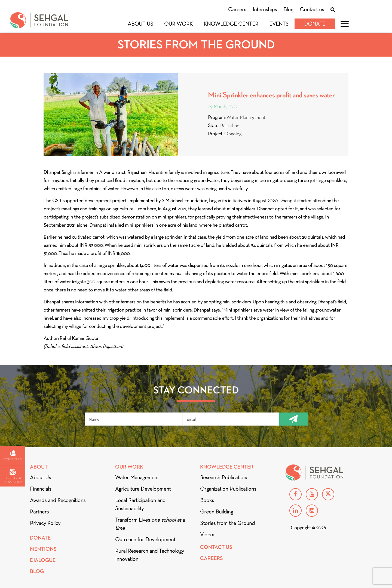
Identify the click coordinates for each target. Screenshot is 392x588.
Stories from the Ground (227, 523)
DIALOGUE (43, 560)
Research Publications (224, 477)
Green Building (217, 512)
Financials (41, 489)
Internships (265, 9)
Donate (315, 24)
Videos (208, 534)
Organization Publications (228, 489)
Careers (237, 9)
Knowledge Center (231, 24)
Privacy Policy (45, 523)
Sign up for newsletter (13, 476)
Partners (39, 512)
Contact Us (216, 547)
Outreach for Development (145, 539)
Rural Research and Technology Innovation (150, 555)
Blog (288, 9)
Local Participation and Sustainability (140, 504)
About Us (140, 24)
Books (207, 500)
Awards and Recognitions (58, 500)
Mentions (43, 549)
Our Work (178, 24)
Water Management (137, 477)
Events (279, 24)
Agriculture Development (143, 489)
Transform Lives (150, 524)
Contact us (312, 9)
